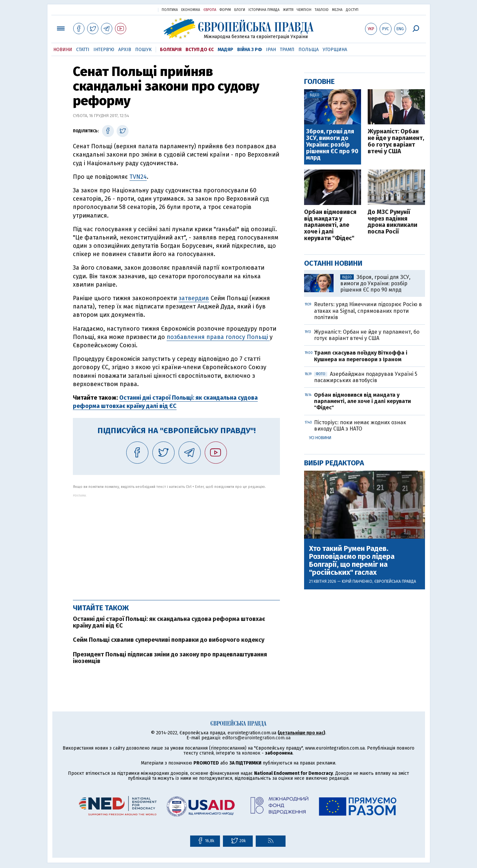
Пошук (143, 50)
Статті (83, 50)
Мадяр (225, 50)
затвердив (194, 298)
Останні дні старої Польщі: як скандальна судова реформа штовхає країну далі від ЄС (169, 622)
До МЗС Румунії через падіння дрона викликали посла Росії (393, 222)
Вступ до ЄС (200, 50)
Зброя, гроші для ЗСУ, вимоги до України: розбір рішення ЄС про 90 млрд (332, 145)
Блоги (240, 10)
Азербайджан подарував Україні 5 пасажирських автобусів (366, 377)
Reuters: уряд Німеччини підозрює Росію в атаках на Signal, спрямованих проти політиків (368, 311)
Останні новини (333, 263)
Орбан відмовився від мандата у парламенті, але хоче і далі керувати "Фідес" (330, 225)
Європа (210, 10)
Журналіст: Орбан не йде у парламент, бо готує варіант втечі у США (396, 141)
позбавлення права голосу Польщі (218, 337)
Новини (63, 50)
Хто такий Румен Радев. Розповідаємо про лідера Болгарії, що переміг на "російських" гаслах (352, 561)
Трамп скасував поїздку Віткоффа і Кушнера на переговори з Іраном (361, 356)
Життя (288, 10)
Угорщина (335, 50)
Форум (225, 10)
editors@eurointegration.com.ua (256, 738)
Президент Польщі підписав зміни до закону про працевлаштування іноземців (170, 658)
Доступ (352, 10)
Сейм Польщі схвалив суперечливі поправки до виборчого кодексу (169, 640)
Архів (125, 50)
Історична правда (264, 10)
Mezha (337, 10)
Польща (309, 50)
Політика (170, 10)
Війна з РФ (250, 50)
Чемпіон (304, 10)
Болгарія (171, 50)
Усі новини (320, 438)
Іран (271, 50)
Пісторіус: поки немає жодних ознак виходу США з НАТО (360, 426)
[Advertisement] (176, 544)
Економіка (191, 10)
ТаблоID (322, 10)
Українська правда (137, 9)
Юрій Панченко (357, 581)
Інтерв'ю (104, 50)
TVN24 (138, 177)
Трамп (287, 50)
